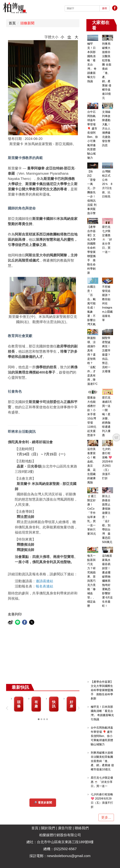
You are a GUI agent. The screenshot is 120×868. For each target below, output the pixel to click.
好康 (71, 704)
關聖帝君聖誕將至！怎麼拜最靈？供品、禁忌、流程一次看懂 (106, 355)
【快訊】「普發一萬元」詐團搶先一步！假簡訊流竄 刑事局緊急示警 (92, 192)
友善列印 (15, 614)
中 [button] (69, 37)
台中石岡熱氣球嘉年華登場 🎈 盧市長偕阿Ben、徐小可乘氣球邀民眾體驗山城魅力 (102, 736)
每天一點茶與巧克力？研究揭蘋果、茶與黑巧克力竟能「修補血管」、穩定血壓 (91, 581)
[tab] (39, 719)
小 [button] (62, 37)
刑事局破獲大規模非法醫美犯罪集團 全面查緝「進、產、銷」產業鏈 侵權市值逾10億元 (102, 761)
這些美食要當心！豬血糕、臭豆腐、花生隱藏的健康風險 (91, 466)
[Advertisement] (60, 658)
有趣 (36, 704)
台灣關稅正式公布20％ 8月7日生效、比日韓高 (107, 184)
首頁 (12, 23)
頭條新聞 (27, 23)
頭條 (19, 704)
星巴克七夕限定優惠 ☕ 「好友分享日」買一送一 (107, 239)
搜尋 (104, 8)
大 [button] (76, 37)
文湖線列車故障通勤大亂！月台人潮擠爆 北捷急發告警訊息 (108, 129)
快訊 (54, 704)
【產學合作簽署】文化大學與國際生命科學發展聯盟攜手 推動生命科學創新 (102, 690)
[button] (8, 708)
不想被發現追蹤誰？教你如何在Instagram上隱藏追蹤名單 (107, 303)
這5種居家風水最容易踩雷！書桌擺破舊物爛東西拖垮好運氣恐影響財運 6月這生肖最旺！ (107, 581)
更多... (106, 817)
